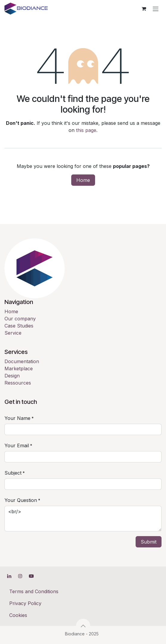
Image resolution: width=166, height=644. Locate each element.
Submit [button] (149, 542)
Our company (20, 319)
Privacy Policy (25, 603)
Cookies (18, 615)
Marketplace (19, 369)
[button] (83, 626)
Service (13, 333)
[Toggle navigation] (156, 9)
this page (86, 130)
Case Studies (19, 326)
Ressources (18, 383)
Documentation (22, 361)
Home (83, 180)
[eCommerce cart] (144, 9)
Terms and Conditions (34, 591)
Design (12, 376)
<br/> (83, 519)
